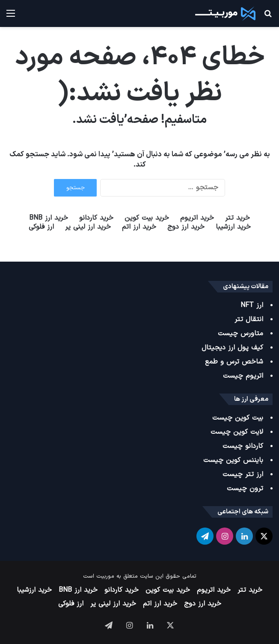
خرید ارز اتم (139, 227)
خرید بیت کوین (147, 218)
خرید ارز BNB (49, 218)
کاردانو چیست (243, 446)
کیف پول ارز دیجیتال (232, 348)
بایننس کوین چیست (233, 460)
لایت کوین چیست (237, 432)
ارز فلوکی (41, 227)
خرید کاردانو (96, 218)
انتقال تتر (249, 319)
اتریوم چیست (243, 376)
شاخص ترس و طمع (234, 362)
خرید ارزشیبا (233, 227)
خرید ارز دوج (186, 227)
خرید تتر (237, 218)
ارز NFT (252, 305)
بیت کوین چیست (238, 418)
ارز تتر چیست (243, 474)
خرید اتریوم (197, 218)
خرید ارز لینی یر (88, 227)
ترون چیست (245, 489)
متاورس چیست (240, 334)
